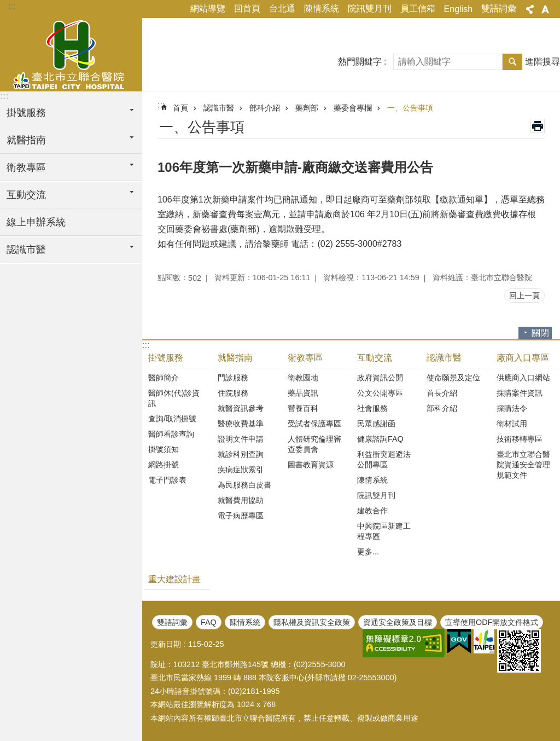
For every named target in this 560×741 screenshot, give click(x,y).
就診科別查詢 (241, 454)
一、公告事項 (410, 108)
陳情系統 (322, 8)
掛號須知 (164, 449)
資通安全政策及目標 (398, 622)
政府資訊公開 (380, 378)
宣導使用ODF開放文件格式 (492, 622)
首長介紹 (442, 393)
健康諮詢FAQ (380, 439)
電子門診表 (167, 480)
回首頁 (247, 8)
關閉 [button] (540, 333)
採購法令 (512, 408)
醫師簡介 (164, 378)
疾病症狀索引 (241, 470)
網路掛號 (164, 465)
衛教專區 (305, 358)
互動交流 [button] (26, 195)
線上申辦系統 (36, 222)
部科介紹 (265, 108)
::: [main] (161, 105)
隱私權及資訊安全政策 (312, 622)
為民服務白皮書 (244, 485)
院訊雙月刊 (370, 8)
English (458, 9)
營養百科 (303, 408)
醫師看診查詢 (171, 434)
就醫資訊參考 (241, 408)
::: (12, 6)
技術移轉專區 (520, 439)
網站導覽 (208, 8)
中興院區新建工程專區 (384, 531)
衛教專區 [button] (26, 167)
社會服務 (372, 408)
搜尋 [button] (512, 62)
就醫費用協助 (241, 500)
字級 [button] (545, 9)
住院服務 (233, 393)
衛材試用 (512, 424)
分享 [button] (530, 9)
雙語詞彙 (499, 8)
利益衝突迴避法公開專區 (384, 459)
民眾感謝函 (376, 424)
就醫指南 (235, 358)
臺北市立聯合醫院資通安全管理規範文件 (523, 465)
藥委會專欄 (353, 108)
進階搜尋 (542, 62)
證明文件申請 (241, 439)
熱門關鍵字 (360, 62)
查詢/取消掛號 (172, 419)
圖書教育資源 (311, 465)
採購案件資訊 (520, 393)
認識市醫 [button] (26, 250)
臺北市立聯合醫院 (71, 53)
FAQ (209, 622)
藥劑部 (307, 108)
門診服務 (233, 378)
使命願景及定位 (453, 378)
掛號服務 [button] (26, 113)
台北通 (282, 8)
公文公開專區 (380, 393)
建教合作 (372, 511)
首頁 (180, 108)
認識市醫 (219, 108)
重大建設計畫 (174, 579)
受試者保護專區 (314, 424)
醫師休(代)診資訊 (174, 398)
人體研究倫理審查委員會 (314, 444)
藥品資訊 (303, 393)
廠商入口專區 (523, 358)
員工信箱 (418, 8)
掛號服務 (166, 358)
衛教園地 (303, 378)
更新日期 (166, 644)
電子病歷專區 (241, 516)
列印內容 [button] (538, 126)
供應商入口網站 (523, 378)
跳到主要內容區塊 (6, 6)
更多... (368, 552)
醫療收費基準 (241, 424)
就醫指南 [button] (26, 140)
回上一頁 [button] (524, 296)
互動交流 (375, 358)
